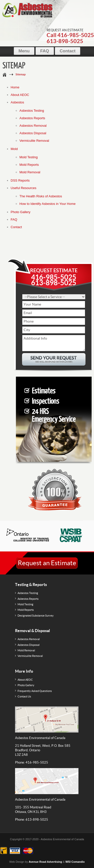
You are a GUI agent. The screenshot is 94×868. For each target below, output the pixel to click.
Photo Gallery (21, 212)
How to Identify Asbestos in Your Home (48, 204)
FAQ (45, 51)
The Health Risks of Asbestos (41, 196)
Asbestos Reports (32, 118)
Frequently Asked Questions (35, 691)
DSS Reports (20, 180)
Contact (68, 51)
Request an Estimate (47, 563)
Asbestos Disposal (33, 133)
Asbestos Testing (32, 111)
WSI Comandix (75, 862)
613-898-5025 (65, 41)
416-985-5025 (76, 35)
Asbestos (17, 102)
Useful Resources (24, 188)
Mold (14, 149)
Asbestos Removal (33, 126)
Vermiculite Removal (34, 141)
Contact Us (24, 696)
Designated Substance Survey (36, 616)
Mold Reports (29, 165)
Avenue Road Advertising (45, 862)
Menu (24, 51)
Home (15, 87)
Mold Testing (29, 157)
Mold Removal (30, 172)
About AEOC (20, 95)
